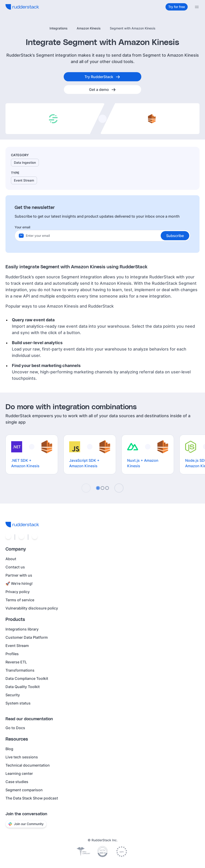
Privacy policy (18, 592)
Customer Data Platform (27, 637)
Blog (9, 749)
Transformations (20, 670)
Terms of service (20, 600)
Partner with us (19, 575)
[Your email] (108, 236)
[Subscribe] (175, 236)
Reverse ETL (16, 662)
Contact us (15, 567)
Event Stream (17, 646)
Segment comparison (24, 790)
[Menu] (197, 7)
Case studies (17, 782)
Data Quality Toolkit (23, 687)
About (11, 559)
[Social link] (8, 537)
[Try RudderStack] (102, 77)
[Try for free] (177, 7)
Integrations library (22, 629)
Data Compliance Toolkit (27, 678)
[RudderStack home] (22, 7)
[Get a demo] (102, 90)
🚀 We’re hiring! (19, 583)
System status (18, 703)
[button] (175, 236)
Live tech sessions (22, 757)
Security (13, 695)
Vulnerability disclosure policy (32, 608)
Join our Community (26, 824)
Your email (22, 227)
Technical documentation (28, 765)
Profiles (12, 654)
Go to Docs (15, 728)
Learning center (19, 773)
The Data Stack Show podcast (32, 798)
